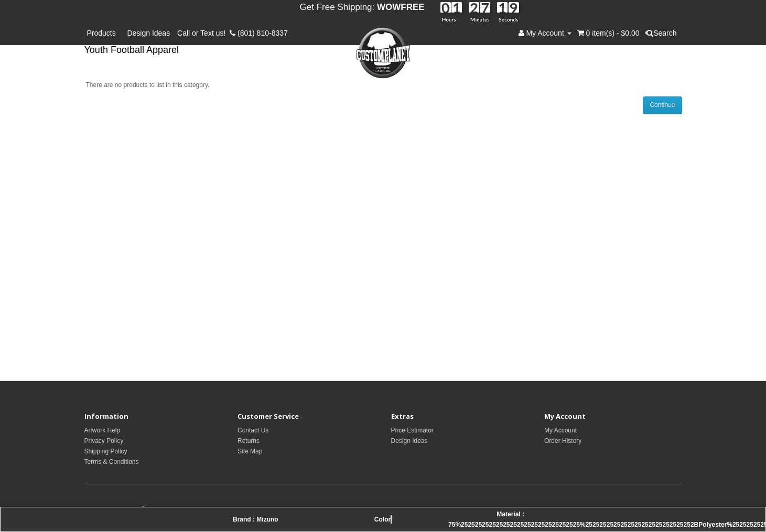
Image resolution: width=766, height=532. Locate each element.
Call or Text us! (203, 33)
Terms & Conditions (112, 462)
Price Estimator (412, 430)
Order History (563, 441)
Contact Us (253, 430)
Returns (249, 441)
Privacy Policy (104, 441)
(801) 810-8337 (259, 33)
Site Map (250, 451)
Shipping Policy (106, 451)
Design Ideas (148, 33)
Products (104, 33)
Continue (662, 105)
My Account (560, 430)
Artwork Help (103, 430)
